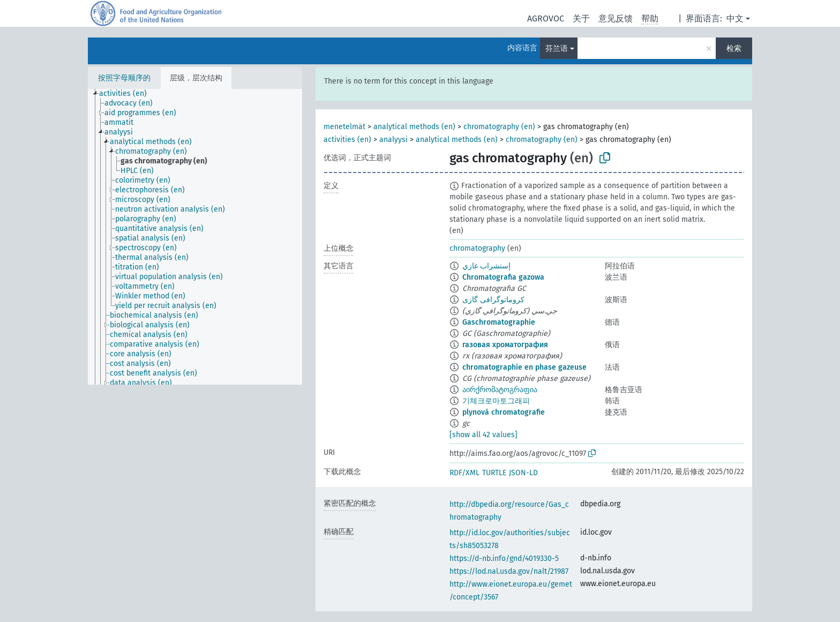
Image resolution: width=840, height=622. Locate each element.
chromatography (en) (499, 127)
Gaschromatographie (499, 322)
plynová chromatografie (504, 412)
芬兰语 (557, 48)
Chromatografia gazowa (503, 277)
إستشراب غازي (486, 266)
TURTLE (494, 473)
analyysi (393, 140)
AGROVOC (546, 18)
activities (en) (347, 140)
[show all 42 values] (483, 435)
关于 (581, 18)
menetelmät (344, 127)
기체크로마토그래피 (496, 401)
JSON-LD (523, 473)
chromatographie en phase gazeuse (524, 367)
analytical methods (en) (414, 127)
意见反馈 (616, 18)
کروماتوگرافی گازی (493, 300)
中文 (735, 18)
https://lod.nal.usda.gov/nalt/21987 (509, 571)
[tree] (195, 237)
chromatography (477, 248)
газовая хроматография (505, 345)
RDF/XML (464, 473)
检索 (734, 48)
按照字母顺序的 (124, 78)
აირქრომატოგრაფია (500, 390)
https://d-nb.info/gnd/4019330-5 (504, 559)
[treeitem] (127, 94)
